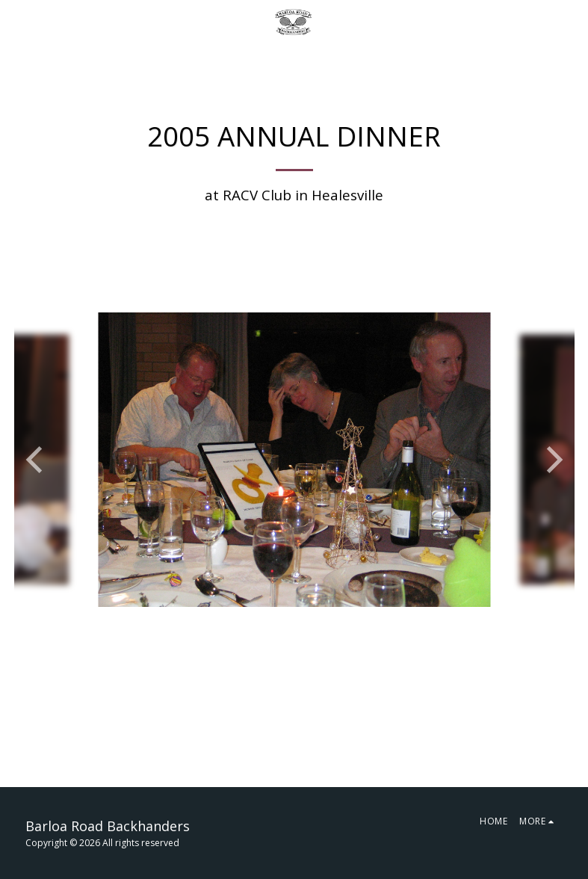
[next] (552, 460)
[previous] (37, 460)
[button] (16, 21)
